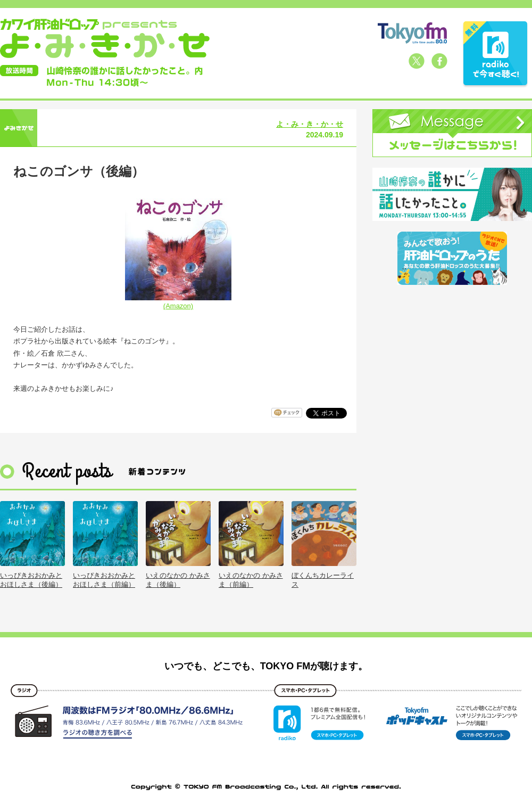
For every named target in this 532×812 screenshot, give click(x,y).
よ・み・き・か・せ (310, 124)
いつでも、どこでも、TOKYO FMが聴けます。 (266, 666)
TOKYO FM (412, 33)
